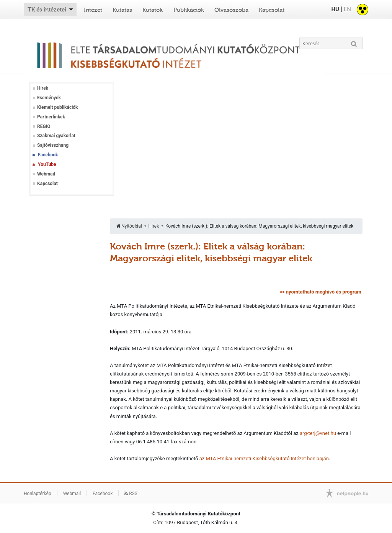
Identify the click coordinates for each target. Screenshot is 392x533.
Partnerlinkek (51, 117)
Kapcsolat (272, 10)
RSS (131, 494)
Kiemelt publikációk (57, 107)
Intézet (93, 10)
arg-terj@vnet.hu (318, 433)
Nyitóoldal (129, 226)
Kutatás (122, 10)
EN (347, 9)
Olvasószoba (231, 10)
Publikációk (189, 10)
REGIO (44, 126)
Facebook (48, 155)
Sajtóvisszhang (53, 145)
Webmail (46, 174)
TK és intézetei (47, 10)
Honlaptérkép (38, 494)
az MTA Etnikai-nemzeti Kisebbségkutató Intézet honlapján (264, 458)
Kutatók (153, 10)
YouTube (47, 164)
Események (49, 98)
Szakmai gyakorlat (56, 136)
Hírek (43, 88)
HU (335, 9)
